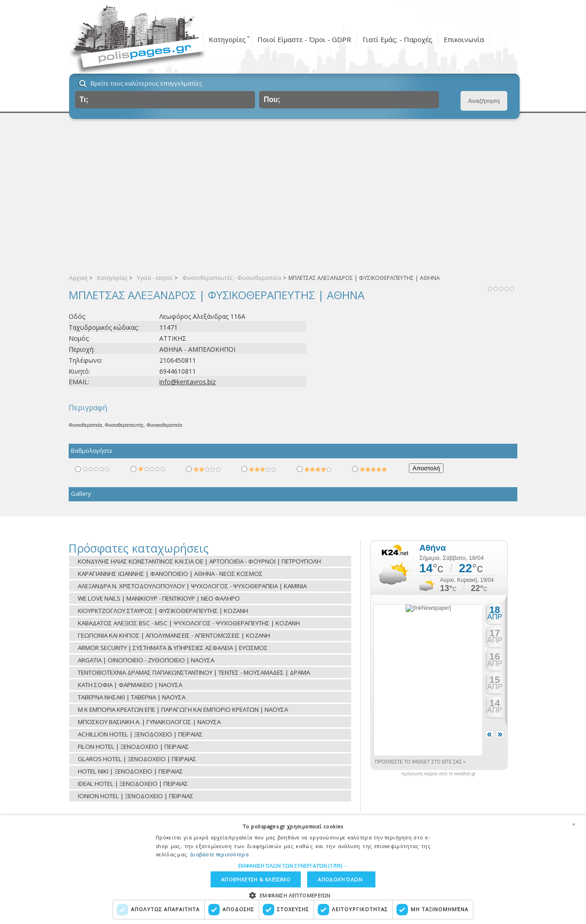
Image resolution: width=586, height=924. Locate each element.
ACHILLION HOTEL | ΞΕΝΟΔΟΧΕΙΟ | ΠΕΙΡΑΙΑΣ (140, 734)
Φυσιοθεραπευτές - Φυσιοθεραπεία (232, 278)
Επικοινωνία (464, 39)
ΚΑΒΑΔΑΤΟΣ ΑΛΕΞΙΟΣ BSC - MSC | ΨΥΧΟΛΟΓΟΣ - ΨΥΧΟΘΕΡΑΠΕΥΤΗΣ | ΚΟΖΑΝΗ (189, 623)
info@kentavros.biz (187, 382)
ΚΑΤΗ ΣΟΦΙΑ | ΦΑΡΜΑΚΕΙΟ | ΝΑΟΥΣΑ (130, 685)
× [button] (574, 824)
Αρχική (78, 278)
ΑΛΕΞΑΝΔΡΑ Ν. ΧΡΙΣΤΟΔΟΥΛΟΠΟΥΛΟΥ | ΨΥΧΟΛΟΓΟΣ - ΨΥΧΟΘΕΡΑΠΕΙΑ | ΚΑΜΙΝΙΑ (192, 586)
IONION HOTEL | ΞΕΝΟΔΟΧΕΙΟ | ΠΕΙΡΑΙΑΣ (136, 796)
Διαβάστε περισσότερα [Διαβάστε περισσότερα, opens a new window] (219, 854)
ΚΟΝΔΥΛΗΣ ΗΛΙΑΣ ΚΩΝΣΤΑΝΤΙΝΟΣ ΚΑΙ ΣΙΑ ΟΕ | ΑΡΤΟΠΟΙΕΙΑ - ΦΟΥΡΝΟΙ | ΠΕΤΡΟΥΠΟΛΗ (199, 561)
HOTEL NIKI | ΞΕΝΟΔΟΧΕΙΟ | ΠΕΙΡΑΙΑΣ (130, 771)
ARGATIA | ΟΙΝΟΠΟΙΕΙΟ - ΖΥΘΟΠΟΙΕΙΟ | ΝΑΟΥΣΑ (146, 660)
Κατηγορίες (227, 39)
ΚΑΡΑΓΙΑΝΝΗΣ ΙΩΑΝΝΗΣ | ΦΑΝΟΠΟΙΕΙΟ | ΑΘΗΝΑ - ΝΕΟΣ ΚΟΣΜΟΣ (170, 574)
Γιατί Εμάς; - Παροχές (397, 39)
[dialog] (293, 870)
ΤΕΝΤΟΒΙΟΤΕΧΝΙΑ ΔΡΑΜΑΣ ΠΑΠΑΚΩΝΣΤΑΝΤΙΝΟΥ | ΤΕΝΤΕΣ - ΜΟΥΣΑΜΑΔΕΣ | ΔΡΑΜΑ (194, 672)
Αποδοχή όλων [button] (340, 879)
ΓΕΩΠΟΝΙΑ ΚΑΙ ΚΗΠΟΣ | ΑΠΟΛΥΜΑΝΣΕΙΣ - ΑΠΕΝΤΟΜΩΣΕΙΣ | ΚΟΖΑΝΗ (174, 635)
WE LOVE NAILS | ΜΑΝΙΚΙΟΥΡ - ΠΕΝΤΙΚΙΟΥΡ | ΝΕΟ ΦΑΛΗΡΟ (159, 598)
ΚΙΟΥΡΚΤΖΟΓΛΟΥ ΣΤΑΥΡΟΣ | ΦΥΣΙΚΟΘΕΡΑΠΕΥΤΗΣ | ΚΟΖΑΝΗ (163, 611)
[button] (293, 866)
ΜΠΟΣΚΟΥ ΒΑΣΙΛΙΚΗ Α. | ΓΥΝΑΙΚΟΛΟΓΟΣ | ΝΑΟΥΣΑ (149, 722)
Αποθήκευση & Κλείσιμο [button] (256, 879)
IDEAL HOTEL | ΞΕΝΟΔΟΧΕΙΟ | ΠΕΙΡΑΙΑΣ (133, 784)
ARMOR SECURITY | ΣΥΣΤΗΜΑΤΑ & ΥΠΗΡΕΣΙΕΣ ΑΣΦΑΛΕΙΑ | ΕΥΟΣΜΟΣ (173, 648)
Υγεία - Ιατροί (155, 278)
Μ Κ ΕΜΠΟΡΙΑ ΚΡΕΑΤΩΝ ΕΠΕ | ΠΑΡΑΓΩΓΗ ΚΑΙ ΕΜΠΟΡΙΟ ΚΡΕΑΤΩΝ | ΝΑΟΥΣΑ (183, 709)
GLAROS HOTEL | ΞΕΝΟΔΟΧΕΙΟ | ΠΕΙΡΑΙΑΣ (137, 759)
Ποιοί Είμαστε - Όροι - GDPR (304, 39)
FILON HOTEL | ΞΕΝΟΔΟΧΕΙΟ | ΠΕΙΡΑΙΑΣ (133, 747)
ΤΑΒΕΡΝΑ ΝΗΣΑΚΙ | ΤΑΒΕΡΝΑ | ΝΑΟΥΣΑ (132, 697)
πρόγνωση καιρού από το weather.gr (438, 774)
